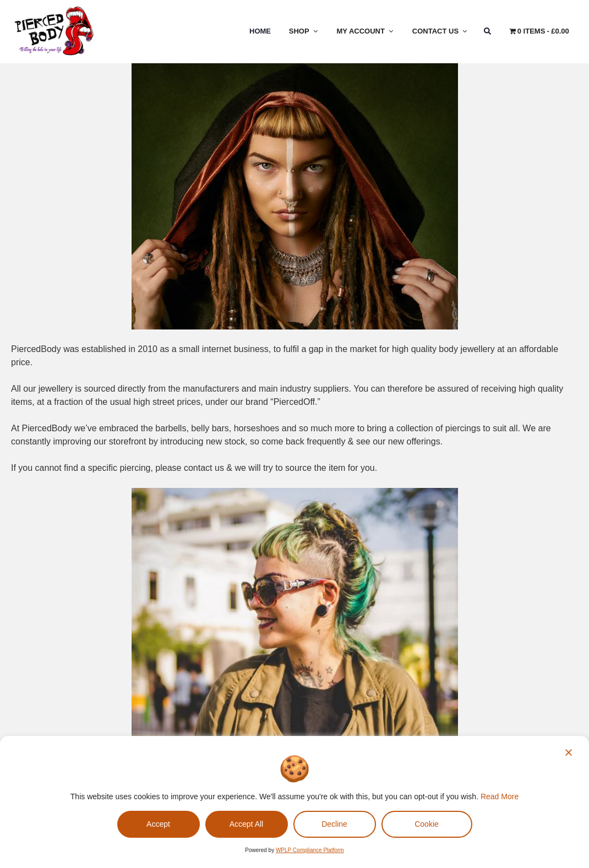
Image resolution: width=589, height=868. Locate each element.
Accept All (246, 824)
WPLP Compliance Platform (310, 850)
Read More (500, 796)
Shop (304, 31)
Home (260, 31)
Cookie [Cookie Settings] (427, 824)
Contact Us (440, 31)
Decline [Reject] (334, 824)
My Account (366, 31)
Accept (158, 824)
